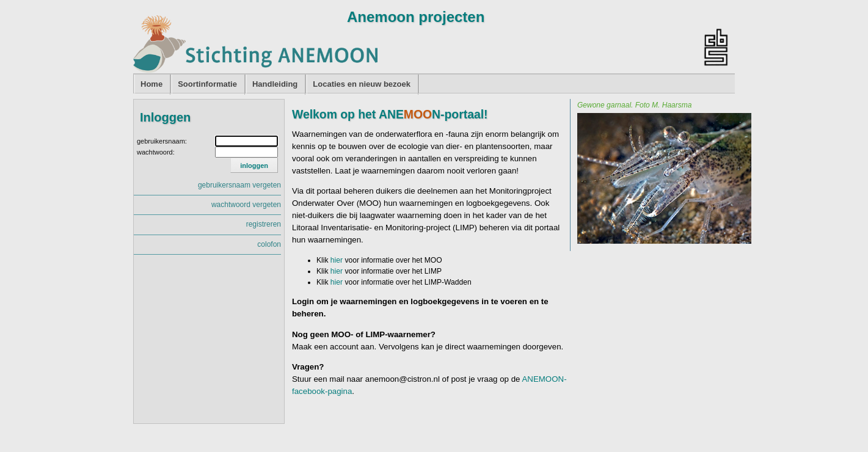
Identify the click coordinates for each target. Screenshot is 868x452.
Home (151, 84)
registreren (264, 224)
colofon (269, 244)
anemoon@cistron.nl (403, 379)
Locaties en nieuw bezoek (362, 84)
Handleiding (275, 84)
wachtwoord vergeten (246, 205)
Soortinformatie (207, 84)
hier (337, 260)
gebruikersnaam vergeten (239, 185)
